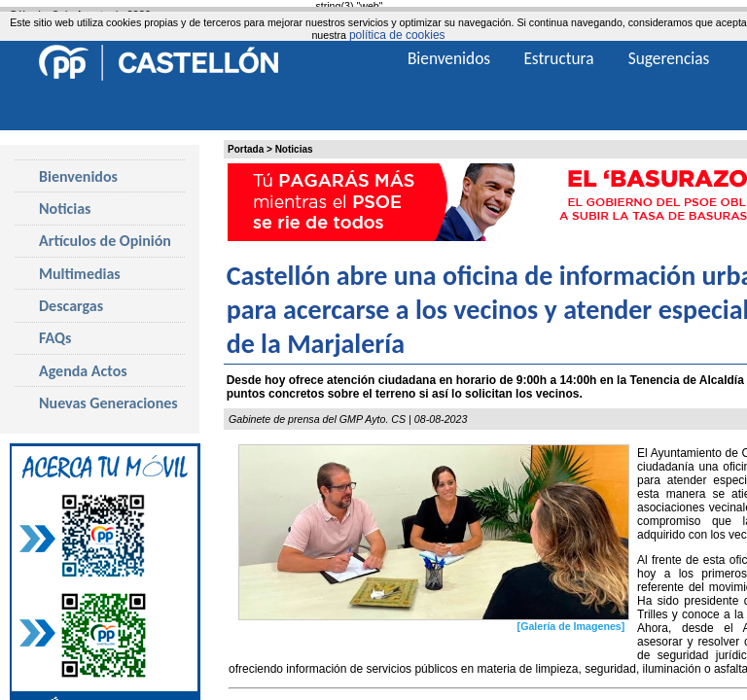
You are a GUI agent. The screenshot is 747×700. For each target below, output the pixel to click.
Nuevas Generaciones (108, 403)
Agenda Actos (83, 371)
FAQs (55, 338)
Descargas (71, 306)
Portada (246, 149)
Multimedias (80, 274)
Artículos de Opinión (105, 241)
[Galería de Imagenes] (571, 626)
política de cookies (397, 35)
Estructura (558, 58)
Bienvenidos (78, 176)
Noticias (294, 149)
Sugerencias (669, 58)
